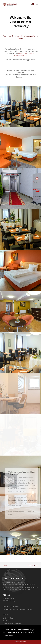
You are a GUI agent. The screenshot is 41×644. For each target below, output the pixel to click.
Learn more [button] (8, 635)
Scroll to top (33, 565)
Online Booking (8, 618)
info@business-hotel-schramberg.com (24, 54)
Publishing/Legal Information (13, 624)
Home (5, 565)
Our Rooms (7, 621)
